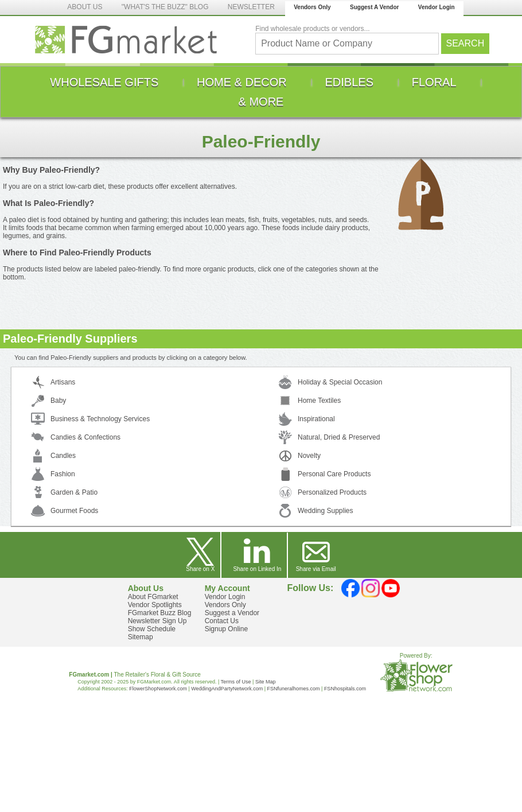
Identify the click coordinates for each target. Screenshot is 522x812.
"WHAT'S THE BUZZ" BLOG (165, 7)
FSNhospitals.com (345, 689)
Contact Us (222, 621)
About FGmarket (153, 597)
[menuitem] (104, 82)
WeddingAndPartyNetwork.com (227, 689)
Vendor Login (437, 7)
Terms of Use (236, 682)
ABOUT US (85, 7)
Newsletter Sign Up (157, 621)
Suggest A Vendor (374, 7)
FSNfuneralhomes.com (293, 689)
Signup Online (226, 629)
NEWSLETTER (251, 7)
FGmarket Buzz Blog (160, 613)
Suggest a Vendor (232, 613)
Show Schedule (152, 629)
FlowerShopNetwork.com (158, 689)
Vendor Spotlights (155, 605)
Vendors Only (312, 7)
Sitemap (141, 637)
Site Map (266, 682)
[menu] (261, 92)
